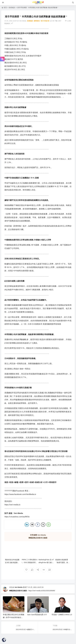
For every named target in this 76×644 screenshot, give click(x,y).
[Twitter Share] (43, 525)
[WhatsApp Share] (49, 525)
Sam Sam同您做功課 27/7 (37, 615)
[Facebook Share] (38, 525)
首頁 (5, 7)
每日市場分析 (45, 21)
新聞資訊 (37, 21)
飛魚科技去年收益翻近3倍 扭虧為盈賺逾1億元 (12, 563)
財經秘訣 (12, 7)
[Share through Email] (32, 525)
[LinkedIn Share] (27, 525)
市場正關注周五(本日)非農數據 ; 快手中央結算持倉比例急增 (14, 618)
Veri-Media (18, 587)
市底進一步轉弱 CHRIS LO (62, 615)
